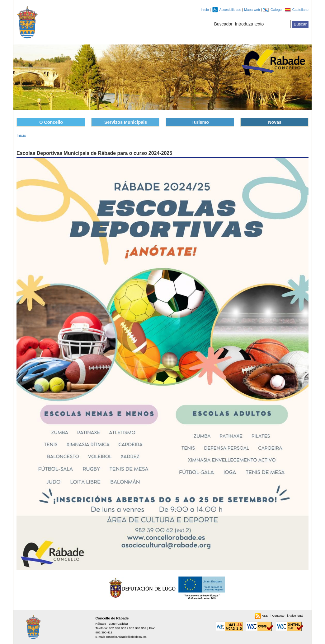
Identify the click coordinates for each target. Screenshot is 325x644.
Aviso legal (296, 616)
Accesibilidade (231, 10)
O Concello (51, 122)
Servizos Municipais (126, 122)
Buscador (223, 24)
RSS (265, 616)
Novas (275, 122)
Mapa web (252, 10)
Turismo (200, 122)
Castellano (300, 10)
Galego (277, 10)
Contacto (279, 616)
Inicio (205, 10)
